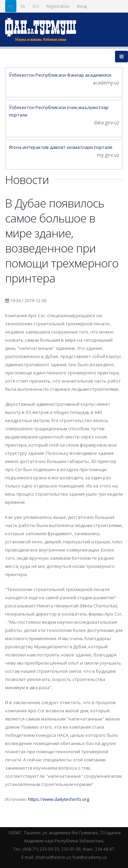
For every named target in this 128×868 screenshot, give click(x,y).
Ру (11, 6)
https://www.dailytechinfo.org (59, 799)
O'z (36, 6)
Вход (82, 6)
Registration (58, 6)
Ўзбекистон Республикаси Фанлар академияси (60, 75)
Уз (23, 6)
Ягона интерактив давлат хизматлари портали (61, 147)
